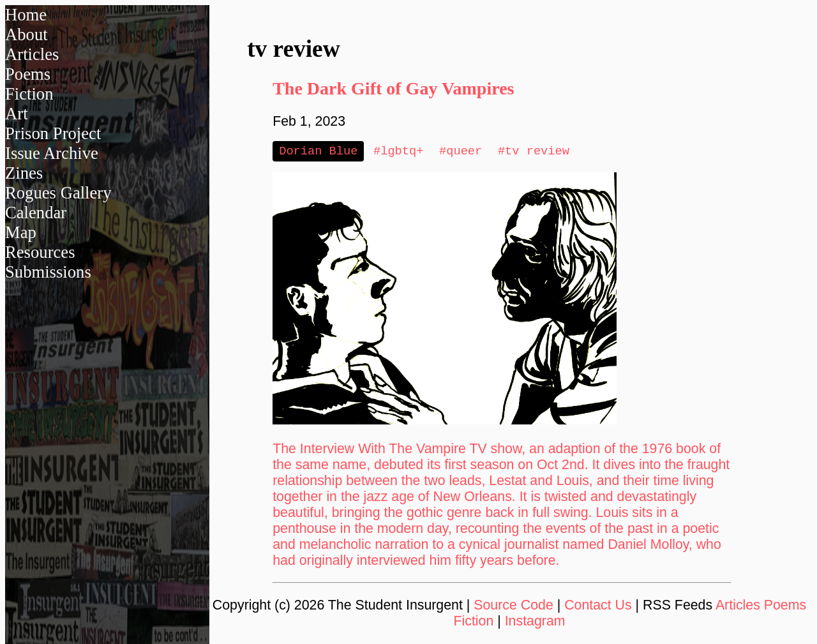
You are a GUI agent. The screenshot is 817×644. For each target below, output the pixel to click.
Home (26, 15)
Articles (32, 54)
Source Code (513, 606)
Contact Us (598, 606)
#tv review (534, 152)
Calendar (36, 213)
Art (17, 114)
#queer (461, 152)
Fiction (29, 94)
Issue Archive (52, 153)
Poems (28, 74)
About (26, 34)
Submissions (48, 272)
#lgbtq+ (398, 152)
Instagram (535, 622)
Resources (40, 252)
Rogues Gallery (58, 193)
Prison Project (53, 133)
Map (21, 232)
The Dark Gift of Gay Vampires (393, 88)
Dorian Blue (318, 152)
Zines (24, 173)
